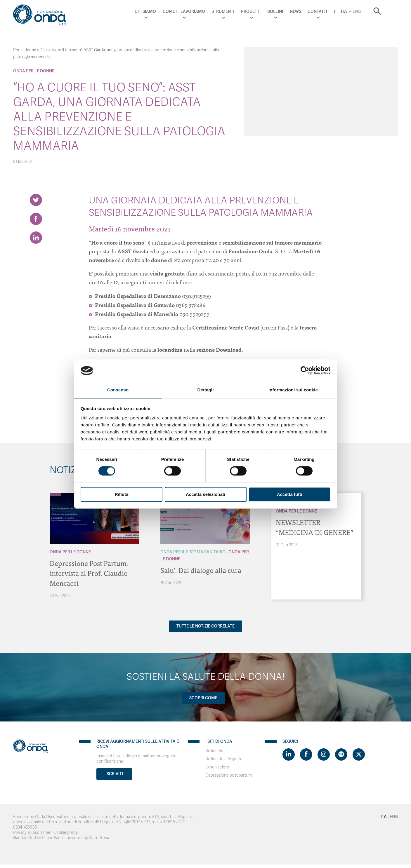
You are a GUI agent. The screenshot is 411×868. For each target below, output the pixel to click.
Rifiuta (122, 495)
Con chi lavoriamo (194, 12)
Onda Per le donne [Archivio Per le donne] (34, 71)
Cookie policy (66, 833)
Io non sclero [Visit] (217, 767)
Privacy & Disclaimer (32, 833)
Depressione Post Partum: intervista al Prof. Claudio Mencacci (89, 573)
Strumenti (233, 12)
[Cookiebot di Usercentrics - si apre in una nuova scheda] (305, 370)
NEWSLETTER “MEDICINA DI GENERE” (315, 527)
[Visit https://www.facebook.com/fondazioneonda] (306, 754)
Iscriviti (114, 774)
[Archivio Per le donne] (56, 495)
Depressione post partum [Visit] (229, 775)
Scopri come (203, 698)
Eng (367, 12)
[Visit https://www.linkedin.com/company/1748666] (289, 754)
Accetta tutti (290, 495)
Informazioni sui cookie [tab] (293, 390)
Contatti (328, 12)
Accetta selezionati (205, 495)
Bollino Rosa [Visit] (216, 751)
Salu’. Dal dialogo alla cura (201, 570)
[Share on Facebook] (36, 219)
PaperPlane (52, 838)
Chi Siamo (156, 12)
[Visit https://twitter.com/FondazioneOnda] (359, 754)
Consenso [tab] (118, 390)
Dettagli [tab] (206, 390)
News (305, 12)
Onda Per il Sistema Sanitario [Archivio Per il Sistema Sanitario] (193, 552)
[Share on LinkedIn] (36, 238)
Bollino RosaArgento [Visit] (224, 759)
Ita (354, 12)
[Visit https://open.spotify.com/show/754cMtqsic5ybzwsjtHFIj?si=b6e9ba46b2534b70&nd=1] (341, 754)
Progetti (261, 12)
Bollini (285, 12)
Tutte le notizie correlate (205, 626)
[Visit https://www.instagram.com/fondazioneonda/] (324, 754)
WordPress (99, 838)
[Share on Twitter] (36, 200)
